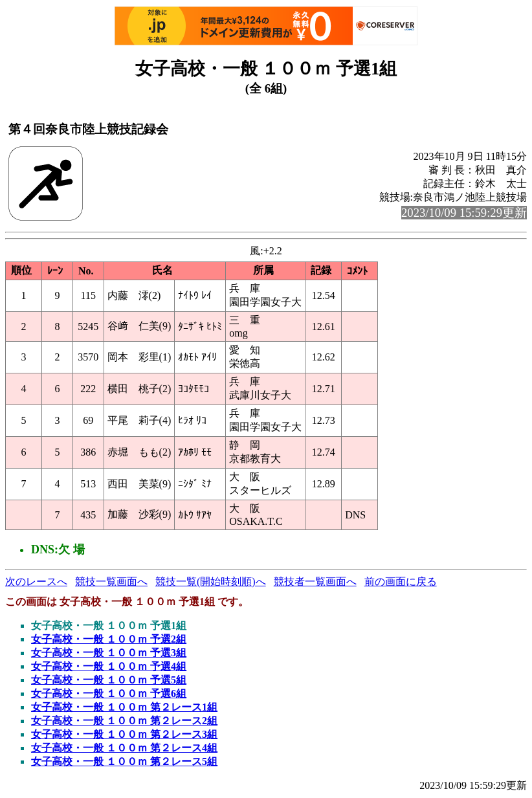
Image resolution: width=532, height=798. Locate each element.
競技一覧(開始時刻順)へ (211, 582)
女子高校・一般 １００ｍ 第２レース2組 (124, 721)
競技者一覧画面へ (315, 582)
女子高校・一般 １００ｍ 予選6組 (109, 693)
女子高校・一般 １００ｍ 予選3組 (109, 653)
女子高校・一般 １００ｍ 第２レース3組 (124, 734)
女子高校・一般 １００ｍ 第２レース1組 (124, 707)
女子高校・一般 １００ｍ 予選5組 (109, 680)
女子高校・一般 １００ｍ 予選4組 (109, 666)
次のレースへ (36, 582)
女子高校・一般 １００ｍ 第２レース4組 (124, 748)
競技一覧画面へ (111, 582)
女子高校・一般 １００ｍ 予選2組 (109, 639)
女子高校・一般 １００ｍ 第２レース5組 (124, 761)
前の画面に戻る (401, 582)
